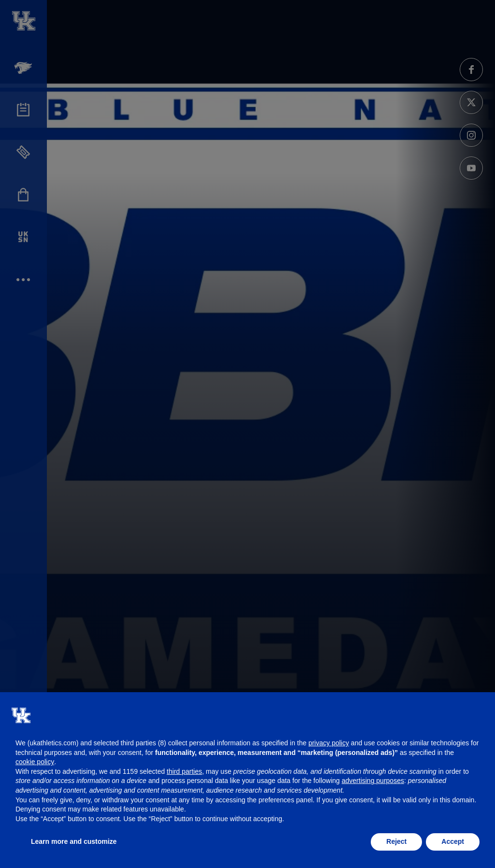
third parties (184, 771)
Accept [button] (453, 841)
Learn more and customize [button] (74, 841)
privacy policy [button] (329, 743)
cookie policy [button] (35, 762)
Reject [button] (396, 841)
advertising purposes (373, 781)
